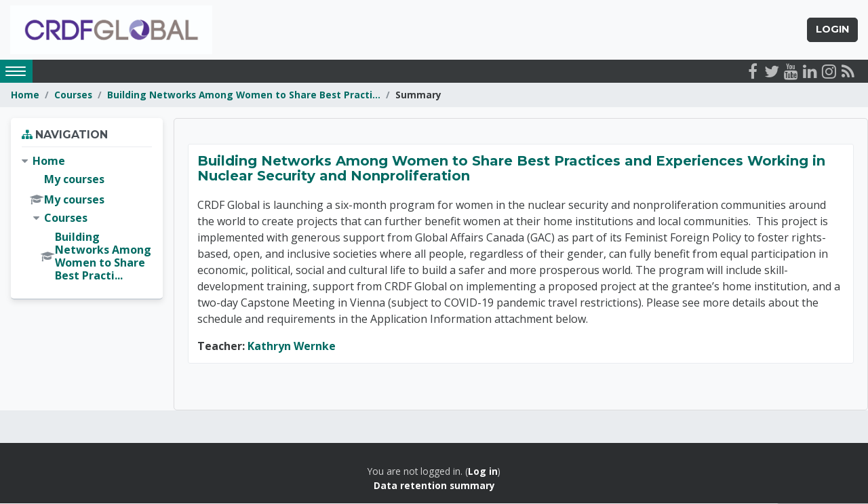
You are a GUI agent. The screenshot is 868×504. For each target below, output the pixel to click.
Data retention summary (434, 486)
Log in (483, 472)
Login (832, 30)
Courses (73, 95)
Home (25, 95)
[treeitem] (87, 219)
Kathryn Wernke (292, 347)
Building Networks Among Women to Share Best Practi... (244, 95)
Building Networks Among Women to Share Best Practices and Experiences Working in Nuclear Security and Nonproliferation (511, 170)
